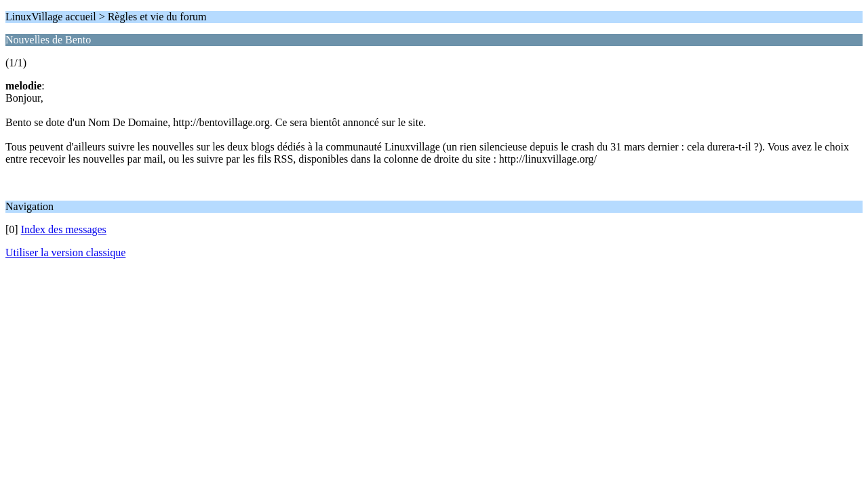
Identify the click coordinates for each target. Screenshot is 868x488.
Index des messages (64, 229)
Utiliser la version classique (65, 252)
